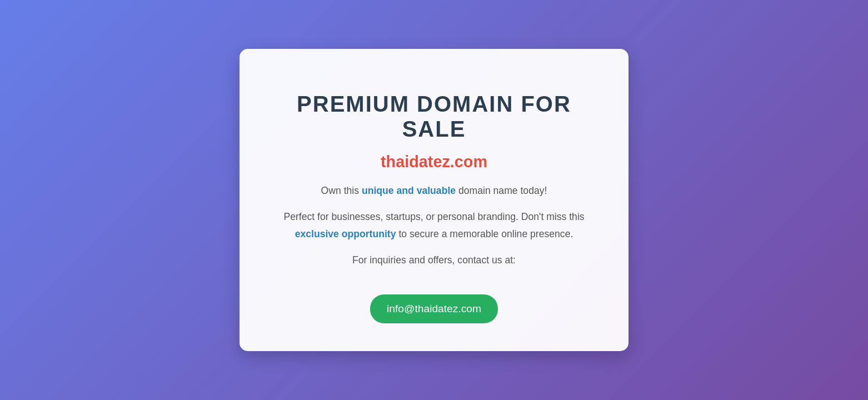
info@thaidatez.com (434, 311)
